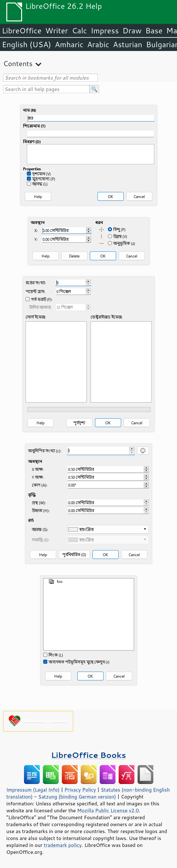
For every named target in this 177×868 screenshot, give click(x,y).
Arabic (98, 44)
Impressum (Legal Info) (33, 790)
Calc (80, 31)
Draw (132, 31)
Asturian (128, 44)
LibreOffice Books (89, 755)
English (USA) (27, 44)
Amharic (69, 44)
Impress (105, 31)
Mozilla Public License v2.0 (108, 810)
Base (154, 31)
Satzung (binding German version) (77, 797)
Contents (18, 63)
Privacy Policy (80, 790)
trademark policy (63, 845)
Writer (56, 31)
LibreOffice (22, 31)
